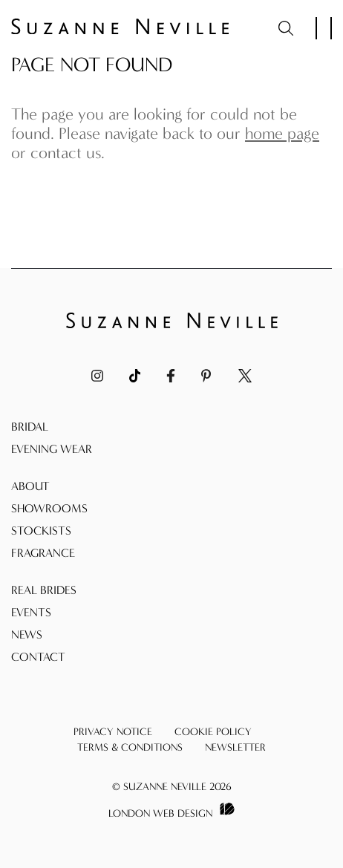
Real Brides (44, 590)
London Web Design (160, 813)
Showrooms (49, 508)
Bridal (30, 427)
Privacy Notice (113, 732)
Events (31, 612)
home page (282, 134)
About (30, 486)
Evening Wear (52, 449)
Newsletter (235, 747)
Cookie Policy (213, 732)
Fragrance (43, 553)
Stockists (41, 531)
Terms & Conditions (130, 747)
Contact (38, 657)
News (27, 634)
